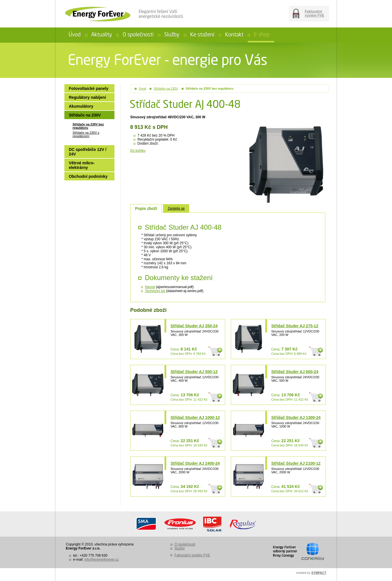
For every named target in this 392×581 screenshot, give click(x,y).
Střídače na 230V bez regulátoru (210, 88)
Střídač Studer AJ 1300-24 (296, 417)
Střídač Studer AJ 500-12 (194, 372)
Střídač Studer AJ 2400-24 (195, 463)
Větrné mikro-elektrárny (82, 165)
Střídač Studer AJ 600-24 (295, 372)
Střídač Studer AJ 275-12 (295, 326)
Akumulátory (81, 106)
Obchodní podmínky (88, 176)
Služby (180, 548)
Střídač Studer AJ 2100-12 (296, 463)
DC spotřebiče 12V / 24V (88, 152)
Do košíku (138, 151)
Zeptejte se (176, 208)
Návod (150, 287)
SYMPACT (319, 573)
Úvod (142, 88)
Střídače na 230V (166, 88)
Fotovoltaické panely (88, 88)
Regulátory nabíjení (87, 97)
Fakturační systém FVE (314, 13)
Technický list (155, 291)
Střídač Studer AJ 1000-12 (195, 417)
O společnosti (185, 544)
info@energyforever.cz (102, 560)
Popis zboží (146, 208)
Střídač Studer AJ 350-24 (194, 326)
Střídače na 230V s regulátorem (86, 134)
